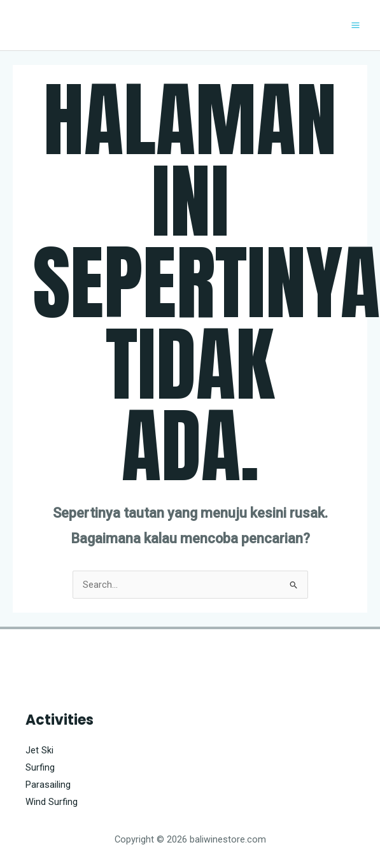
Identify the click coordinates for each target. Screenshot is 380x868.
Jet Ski (39, 750)
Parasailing (48, 785)
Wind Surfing (52, 802)
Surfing (40, 767)
